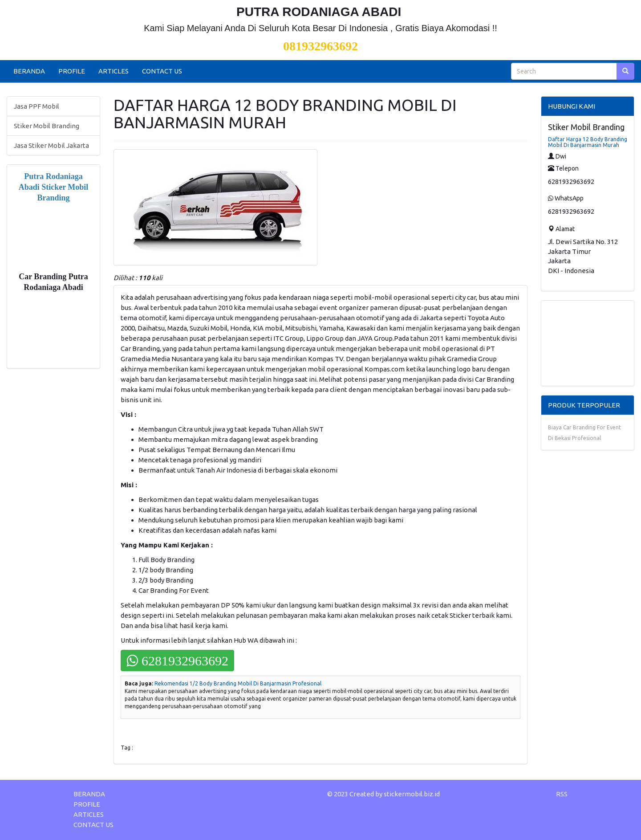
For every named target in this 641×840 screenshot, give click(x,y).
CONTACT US (162, 71)
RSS (562, 794)
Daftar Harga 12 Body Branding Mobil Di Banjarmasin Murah (588, 142)
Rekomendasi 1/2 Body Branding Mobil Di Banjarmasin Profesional (238, 683)
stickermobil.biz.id (412, 794)
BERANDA (29, 71)
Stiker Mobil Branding (47, 126)
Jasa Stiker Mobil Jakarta (51, 145)
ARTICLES (114, 71)
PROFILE (72, 71)
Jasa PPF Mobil (37, 106)
